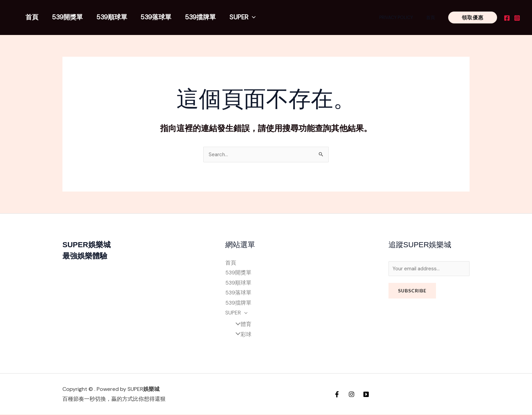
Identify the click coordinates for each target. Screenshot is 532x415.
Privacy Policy (403, 17)
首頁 (32, 17)
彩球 (241, 335)
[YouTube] (366, 395)
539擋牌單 (198, 17)
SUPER (240, 17)
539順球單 (110, 17)
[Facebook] (507, 18)
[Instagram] (517, 18)
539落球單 (154, 17)
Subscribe (412, 292)
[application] (249, 17)
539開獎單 (67, 17)
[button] (473, 17)
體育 (241, 325)
